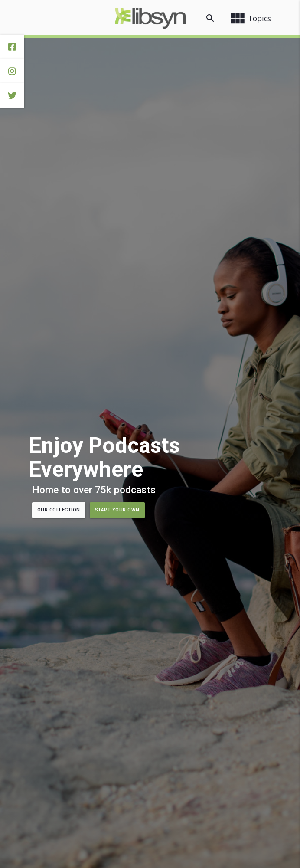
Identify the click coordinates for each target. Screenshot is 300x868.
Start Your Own (117, 510)
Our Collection (59, 510)
